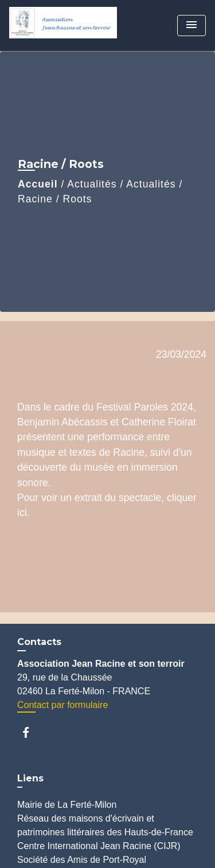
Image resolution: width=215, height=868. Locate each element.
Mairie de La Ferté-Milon (67, 805)
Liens (30, 778)
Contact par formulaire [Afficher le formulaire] (62, 705)
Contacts (39, 642)
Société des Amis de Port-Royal (82, 860)
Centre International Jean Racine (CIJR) (99, 846)
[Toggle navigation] (191, 26)
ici (22, 513)
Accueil (38, 184)
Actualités (92, 184)
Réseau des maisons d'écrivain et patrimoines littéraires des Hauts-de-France (105, 825)
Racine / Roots (55, 199)
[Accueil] (63, 26)
